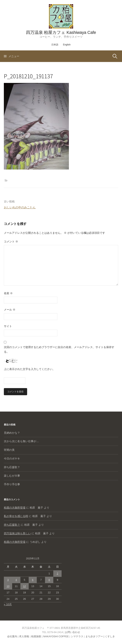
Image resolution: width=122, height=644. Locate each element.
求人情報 (24, 636)
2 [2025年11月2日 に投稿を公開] (57, 573)
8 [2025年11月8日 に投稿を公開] (49, 580)
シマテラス (77, 636)
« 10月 (8, 604)
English (67, 45)
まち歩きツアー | (95, 636)
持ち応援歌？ (12, 467)
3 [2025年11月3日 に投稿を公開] (8, 580)
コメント (11, 241)
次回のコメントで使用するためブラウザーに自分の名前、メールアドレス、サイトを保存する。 (59, 349)
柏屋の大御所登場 (15, 508)
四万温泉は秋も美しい (17, 533)
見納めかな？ (12, 433)
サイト (8, 326)
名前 (8, 293)
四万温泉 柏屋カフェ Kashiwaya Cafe (61, 32)
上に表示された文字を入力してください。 (29, 369)
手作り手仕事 (12, 484)
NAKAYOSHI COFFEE (56, 636)
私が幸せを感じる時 (16, 516)
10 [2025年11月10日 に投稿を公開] (8, 586)
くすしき (110, 636)
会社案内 (12, 636)
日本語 (55, 45)
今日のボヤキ (12, 459)
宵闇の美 (9, 450)
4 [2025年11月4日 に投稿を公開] (16, 580)
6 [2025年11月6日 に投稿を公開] (33, 580)
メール (10, 310)
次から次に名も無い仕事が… (21, 441)
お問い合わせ (73, 632)
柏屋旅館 (36, 636)
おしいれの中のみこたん (20, 207)
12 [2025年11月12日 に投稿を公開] (25, 586)
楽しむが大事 (12, 476)
